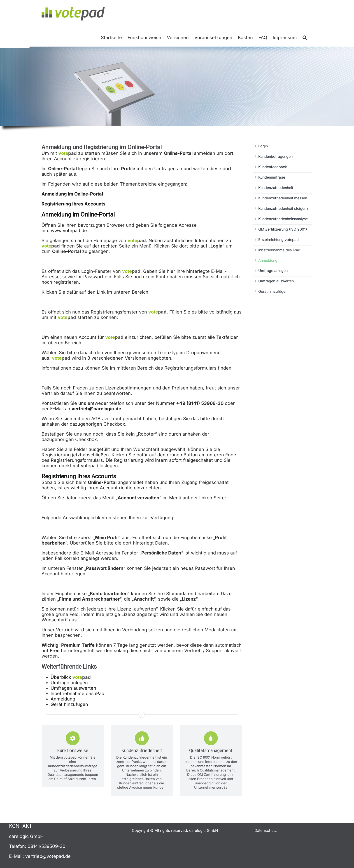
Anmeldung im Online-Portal (72, 194)
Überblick (71, 677)
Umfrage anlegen (69, 683)
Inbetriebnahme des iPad (77, 693)
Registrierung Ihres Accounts (73, 204)
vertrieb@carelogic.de (96, 409)
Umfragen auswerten (73, 688)
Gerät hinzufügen (69, 704)
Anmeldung (63, 699)
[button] (305, 37)
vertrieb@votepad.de (48, 856)
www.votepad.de (69, 231)
